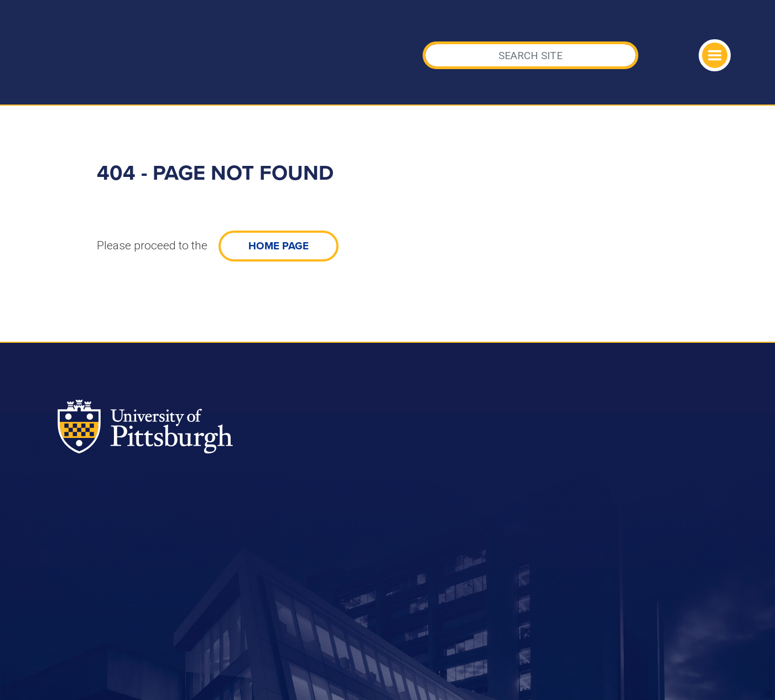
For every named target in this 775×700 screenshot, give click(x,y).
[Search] (530, 55)
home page (279, 246)
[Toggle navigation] (715, 55)
